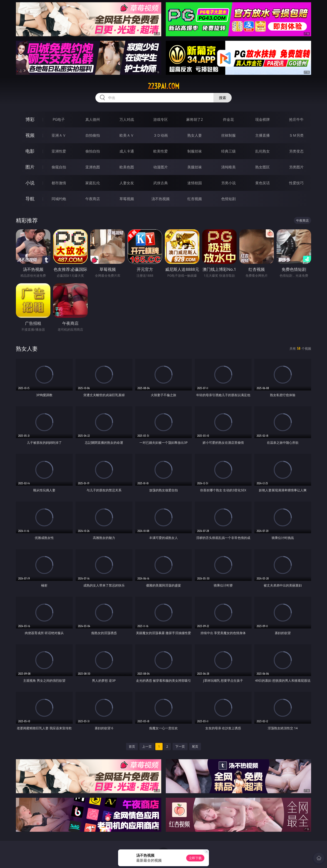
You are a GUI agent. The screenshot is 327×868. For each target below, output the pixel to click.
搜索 (223, 98)
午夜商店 (93, 199)
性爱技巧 (296, 183)
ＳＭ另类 (296, 135)
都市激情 (59, 183)
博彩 (30, 119)
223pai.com (164, 86)
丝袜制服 (228, 135)
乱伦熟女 (263, 151)
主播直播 (263, 135)
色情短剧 (228, 199)
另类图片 (296, 167)
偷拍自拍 (93, 151)
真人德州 (93, 119)
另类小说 (228, 183)
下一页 (180, 746)
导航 (30, 199)
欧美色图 (127, 167)
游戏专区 (161, 119)
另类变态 (296, 151)
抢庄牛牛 (296, 119)
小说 (30, 183)
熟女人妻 (195, 135)
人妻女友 (127, 183)
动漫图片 (161, 167)
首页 (132, 746)
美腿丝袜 (195, 167)
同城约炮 (59, 199)
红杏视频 (195, 199)
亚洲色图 (93, 167)
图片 (30, 167)
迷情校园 (195, 183)
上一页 (147, 746)
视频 (30, 135)
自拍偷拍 (93, 135)
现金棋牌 (263, 119)
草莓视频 (127, 199)
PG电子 (59, 119)
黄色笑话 (263, 183)
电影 (30, 151)
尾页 (195, 746)
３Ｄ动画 (161, 135)
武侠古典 (161, 183)
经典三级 (228, 151)
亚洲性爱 (59, 151)
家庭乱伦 (93, 183)
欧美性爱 (161, 151)
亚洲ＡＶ (59, 135)
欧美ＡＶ (127, 135)
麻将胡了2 (194, 119)
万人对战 (127, 119)
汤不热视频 (161, 199)
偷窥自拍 (59, 167)
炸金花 (228, 119)
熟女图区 (263, 167)
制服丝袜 (195, 151)
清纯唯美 (228, 167)
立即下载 (195, 858)
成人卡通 (127, 151)
